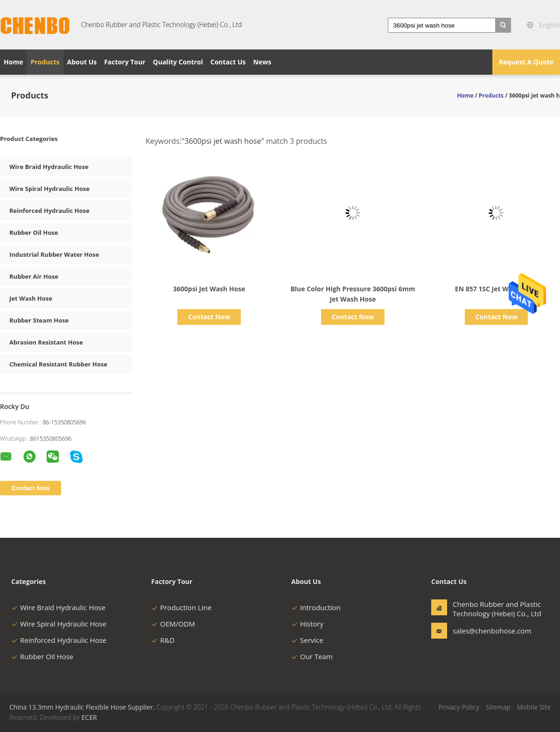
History (307, 624)
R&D (163, 640)
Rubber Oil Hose (34, 232)
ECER (89, 717)
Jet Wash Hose (31, 298)
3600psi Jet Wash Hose (209, 289)
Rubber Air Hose (34, 276)
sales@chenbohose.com (482, 631)
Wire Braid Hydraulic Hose (49, 167)
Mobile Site (534, 707)
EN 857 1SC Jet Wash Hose (497, 289)
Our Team (312, 656)
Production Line (181, 607)
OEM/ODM (173, 624)
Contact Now (209, 317)
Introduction (316, 607)
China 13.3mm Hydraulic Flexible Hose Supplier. (83, 707)
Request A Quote (526, 62)
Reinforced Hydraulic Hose (49, 211)
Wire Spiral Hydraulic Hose (49, 189)
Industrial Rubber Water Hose (54, 254)
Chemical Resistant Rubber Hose (58, 364)
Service (307, 640)
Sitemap (498, 707)
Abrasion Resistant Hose (46, 342)
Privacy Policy (459, 707)
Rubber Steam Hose (39, 320)
